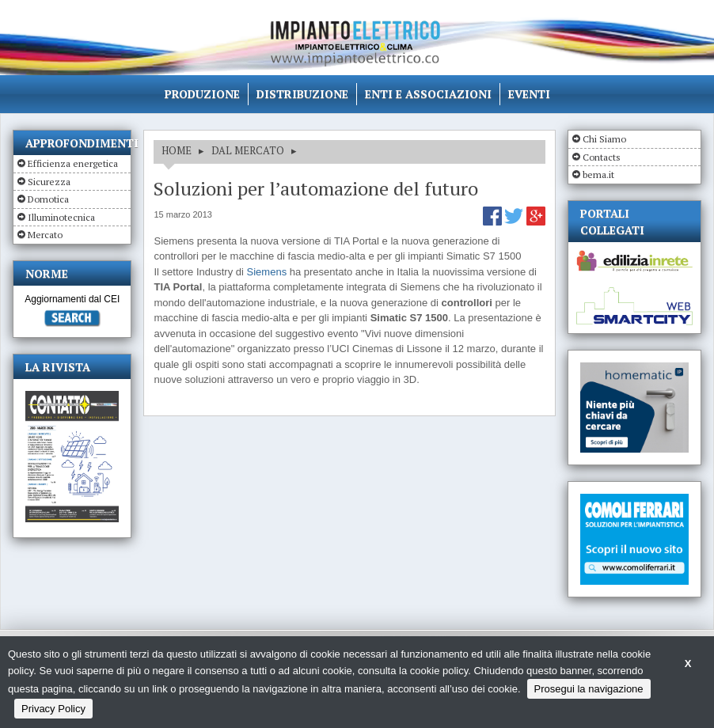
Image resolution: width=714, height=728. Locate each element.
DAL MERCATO (248, 150)
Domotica (48, 199)
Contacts (602, 157)
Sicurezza (49, 182)
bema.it (598, 174)
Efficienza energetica (73, 163)
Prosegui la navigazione (589, 689)
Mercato (45, 235)
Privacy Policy (53, 709)
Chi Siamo (604, 139)
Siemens (267, 272)
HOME (177, 150)
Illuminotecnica (61, 217)
